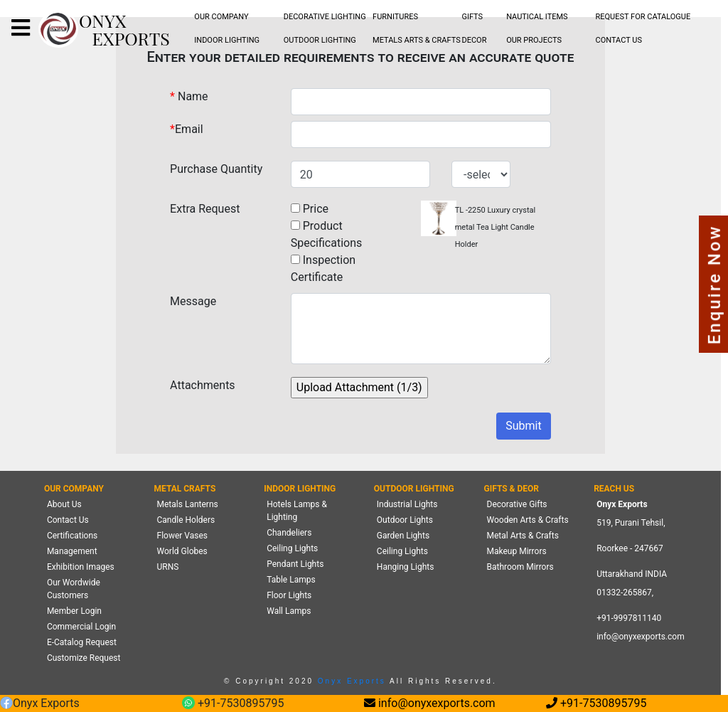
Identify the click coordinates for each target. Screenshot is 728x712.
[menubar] (222, 17)
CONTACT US (619, 40)
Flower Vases (182, 536)
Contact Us (68, 520)
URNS (168, 567)
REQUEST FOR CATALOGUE (643, 17)
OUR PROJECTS (534, 40)
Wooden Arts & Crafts (528, 520)
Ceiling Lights (292, 548)
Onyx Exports (350, 681)
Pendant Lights (295, 564)
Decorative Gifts (517, 504)
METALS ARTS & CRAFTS (417, 40)
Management (72, 551)
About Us (64, 504)
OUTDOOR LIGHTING (320, 40)
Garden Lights (403, 536)
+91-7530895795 (233, 704)
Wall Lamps (289, 611)
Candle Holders (186, 520)
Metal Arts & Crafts (523, 536)
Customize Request (84, 658)
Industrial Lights (407, 504)
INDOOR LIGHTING (227, 40)
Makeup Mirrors (517, 551)
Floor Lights (289, 595)
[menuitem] (222, 17)
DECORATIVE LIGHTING (325, 17)
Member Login (74, 611)
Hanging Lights (406, 567)
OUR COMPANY (221, 17)
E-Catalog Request (82, 642)
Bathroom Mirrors (520, 567)
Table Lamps (291, 580)
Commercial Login (81, 627)
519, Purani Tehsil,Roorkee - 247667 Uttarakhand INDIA (632, 548)
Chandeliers (289, 533)
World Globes (182, 551)
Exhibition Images (81, 567)
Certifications (72, 536)
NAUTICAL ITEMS (537, 17)
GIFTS (472, 17)
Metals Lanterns (188, 504)
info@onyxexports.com (641, 637)
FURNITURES (395, 17)
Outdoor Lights (405, 520)
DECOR (474, 40)
